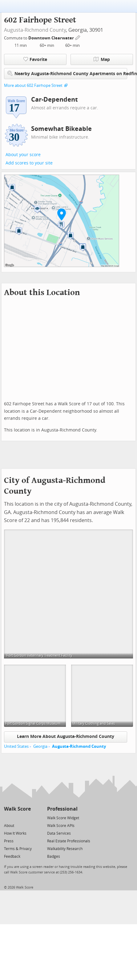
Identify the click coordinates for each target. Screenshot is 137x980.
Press (9, 841)
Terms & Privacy (18, 849)
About (9, 826)
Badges (54, 856)
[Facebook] (17, 818)
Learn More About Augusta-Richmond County (66, 737)
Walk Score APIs (61, 826)
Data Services (59, 833)
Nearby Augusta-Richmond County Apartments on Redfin (67, 73)
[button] (62, 214)
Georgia (40, 746)
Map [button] (102, 59)
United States (16, 746)
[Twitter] (8, 818)
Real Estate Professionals (69, 841)
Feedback (12, 856)
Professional (62, 809)
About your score (23, 155)
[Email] (27, 818)
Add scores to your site (29, 163)
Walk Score (17, 809)
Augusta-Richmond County (35, 30)
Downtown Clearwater (52, 38)
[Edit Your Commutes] (78, 37)
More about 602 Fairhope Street (33, 85)
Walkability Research (65, 849)
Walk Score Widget (63, 818)
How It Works (15, 833)
